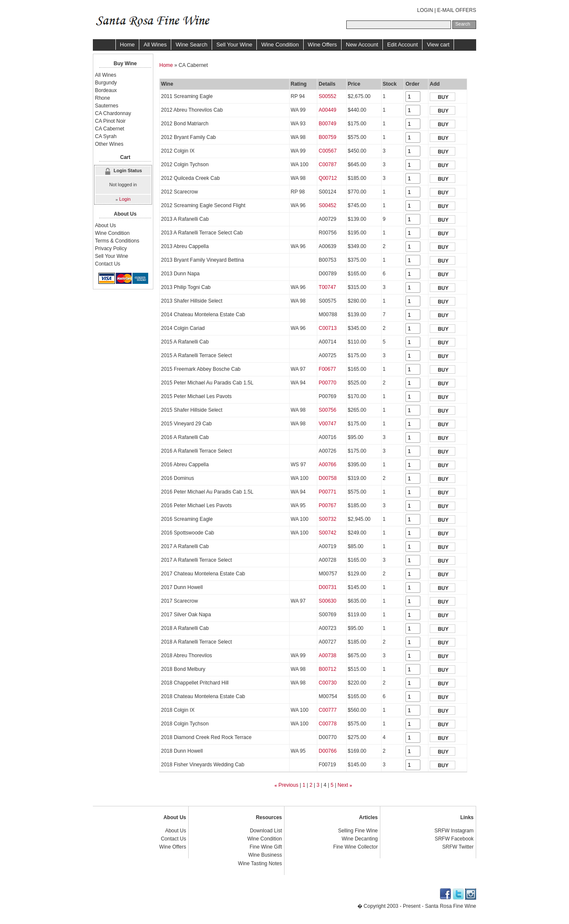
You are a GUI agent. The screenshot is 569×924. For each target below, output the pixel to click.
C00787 (328, 165)
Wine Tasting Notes (260, 863)
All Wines (155, 45)
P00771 (327, 492)
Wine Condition (280, 45)
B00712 (327, 669)
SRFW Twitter (458, 847)
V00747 (327, 424)
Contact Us (108, 264)
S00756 (327, 410)
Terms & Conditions (117, 241)
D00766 (328, 751)
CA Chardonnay (113, 113)
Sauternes (107, 106)
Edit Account (402, 45)
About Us (105, 225)
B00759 (327, 137)
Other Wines (109, 144)
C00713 (328, 328)
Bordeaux (106, 90)
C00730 (328, 683)
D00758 (328, 478)
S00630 (327, 601)
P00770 (327, 383)
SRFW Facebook (454, 839)
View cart (438, 45)
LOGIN (425, 10)
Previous (289, 785)
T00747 (327, 287)
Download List (266, 831)
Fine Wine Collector (355, 847)
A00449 (327, 110)
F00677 (327, 369)
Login (125, 199)
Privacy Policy (111, 248)
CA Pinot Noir (110, 121)
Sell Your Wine (234, 45)
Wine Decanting (360, 839)
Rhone (102, 98)
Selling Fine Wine (358, 831)
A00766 (327, 465)
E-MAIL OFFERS (457, 10)
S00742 (327, 533)
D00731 (328, 587)
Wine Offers (322, 45)
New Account (362, 45)
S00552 (327, 96)
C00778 (328, 724)
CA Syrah (106, 136)
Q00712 (328, 178)
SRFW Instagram (454, 831)
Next (343, 785)
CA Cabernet (110, 129)
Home (128, 45)
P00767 (327, 505)
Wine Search (191, 45)
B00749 (327, 124)
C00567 (328, 151)
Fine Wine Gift (266, 847)
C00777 (328, 710)
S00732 (327, 519)
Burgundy (106, 83)
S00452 (327, 205)
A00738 (327, 655)
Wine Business (265, 855)
